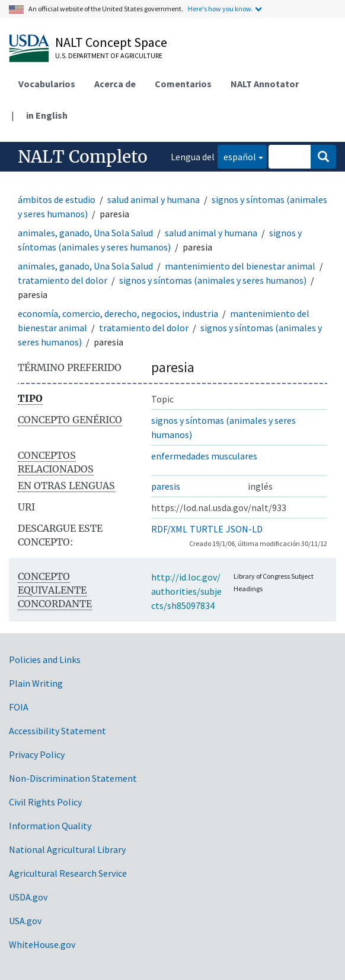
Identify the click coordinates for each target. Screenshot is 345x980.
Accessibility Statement (57, 731)
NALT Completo (83, 157)
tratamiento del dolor (63, 280)
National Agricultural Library (67, 849)
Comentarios (183, 84)
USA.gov (25, 921)
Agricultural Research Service (68, 873)
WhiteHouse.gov (42, 944)
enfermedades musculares (204, 456)
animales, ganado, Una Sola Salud (85, 233)
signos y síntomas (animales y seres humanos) (213, 280)
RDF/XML (169, 529)
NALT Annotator (265, 84)
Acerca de (115, 84)
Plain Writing (36, 683)
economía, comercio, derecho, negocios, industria (118, 313)
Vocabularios (47, 84)
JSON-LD (244, 529)
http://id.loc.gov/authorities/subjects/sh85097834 (186, 591)
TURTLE (207, 529)
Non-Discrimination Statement (73, 778)
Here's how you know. (221, 9)
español (237, 156)
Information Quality (50, 826)
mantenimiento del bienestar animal (240, 266)
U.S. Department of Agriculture (109, 55)
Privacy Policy (37, 754)
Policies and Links (45, 659)
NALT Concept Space (111, 42)
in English (47, 115)
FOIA (19, 707)
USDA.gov (28, 897)
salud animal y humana (154, 199)
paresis (166, 486)
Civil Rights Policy (45, 802)
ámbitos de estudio (57, 199)
